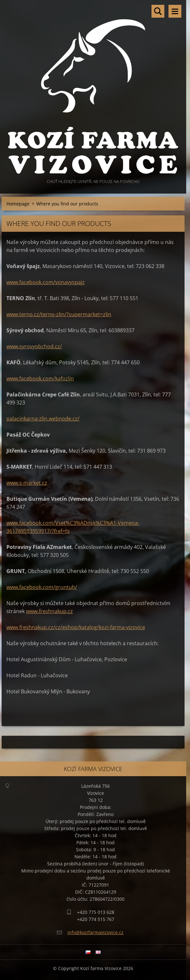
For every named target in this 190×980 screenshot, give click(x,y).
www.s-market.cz (27, 483)
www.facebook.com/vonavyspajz (46, 282)
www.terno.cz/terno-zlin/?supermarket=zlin (59, 314)
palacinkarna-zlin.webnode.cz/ (43, 419)
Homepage (18, 204)
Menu (175, 11)
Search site (158, 11)
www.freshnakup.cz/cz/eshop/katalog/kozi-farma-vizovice (76, 627)
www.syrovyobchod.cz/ (34, 346)
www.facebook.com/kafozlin (40, 378)
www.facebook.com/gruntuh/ (42, 587)
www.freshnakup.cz (49, 611)
